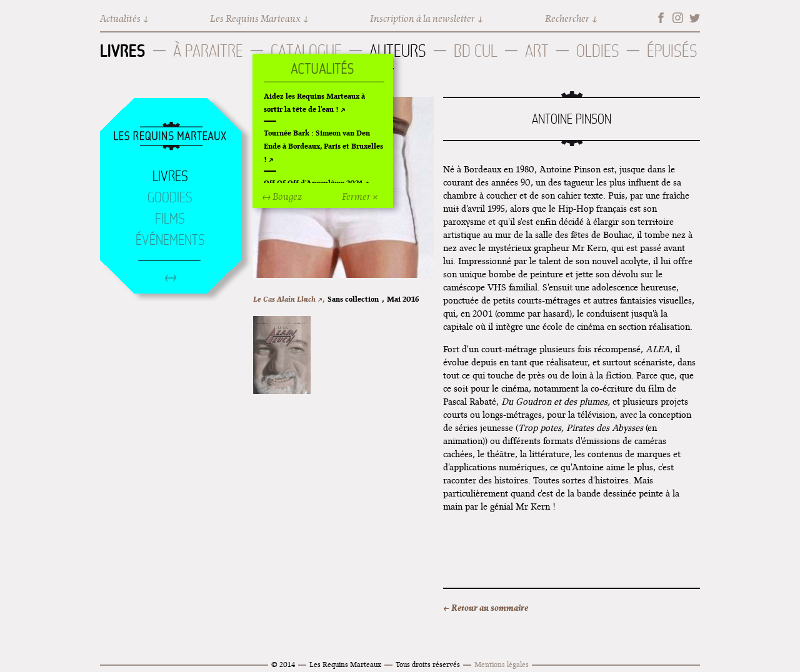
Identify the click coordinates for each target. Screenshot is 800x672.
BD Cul (476, 51)
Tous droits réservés (428, 664)
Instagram (678, 18)
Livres (123, 51)
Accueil (170, 137)
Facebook (661, 18)
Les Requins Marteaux (255, 18)
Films (170, 219)
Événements (170, 240)
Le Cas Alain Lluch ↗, (289, 299)
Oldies (598, 51)
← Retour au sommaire (486, 608)
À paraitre (208, 51)
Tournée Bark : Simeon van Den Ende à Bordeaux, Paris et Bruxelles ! (323, 146)
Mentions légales (502, 664)
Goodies (170, 197)
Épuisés (672, 51)
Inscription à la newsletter (422, 18)
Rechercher (567, 18)
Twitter (695, 18)
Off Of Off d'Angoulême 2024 (313, 183)
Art (537, 51)
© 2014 (283, 664)
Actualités (120, 18)
